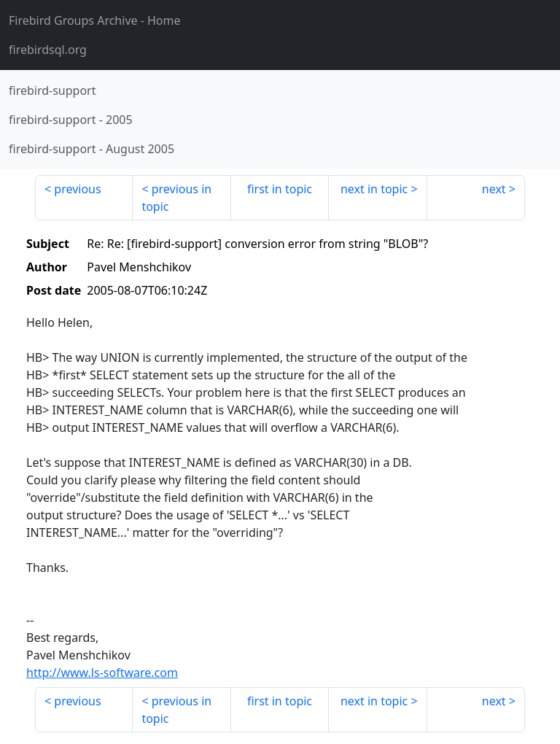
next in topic (374, 189)
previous (77, 189)
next (494, 189)
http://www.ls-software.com (102, 673)
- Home (95, 20)
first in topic (280, 189)
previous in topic (176, 198)
